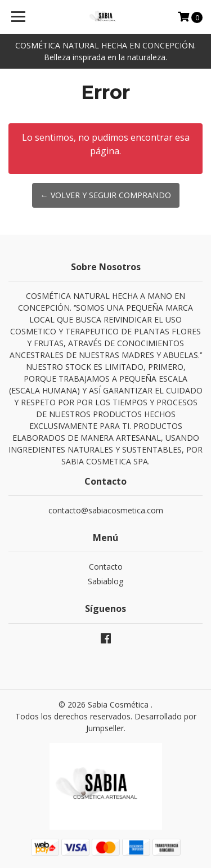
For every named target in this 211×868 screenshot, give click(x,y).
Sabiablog (105, 581)
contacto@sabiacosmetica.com (106, 510)
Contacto (106, 567)
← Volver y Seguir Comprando (106, 195)
